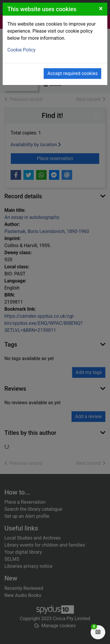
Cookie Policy (21, 50)
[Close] (101, 9)
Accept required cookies (72, 73)
